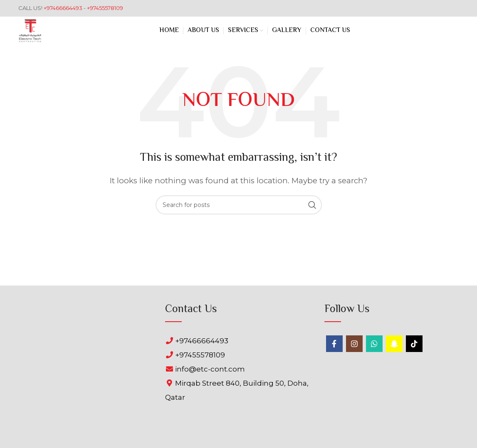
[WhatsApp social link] (374, 344)
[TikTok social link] (414, 344)
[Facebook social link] (334, 344)
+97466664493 (64, 8)
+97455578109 (105, 8)
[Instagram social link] (354, 344)
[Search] (239, 205)
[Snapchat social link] (394, 344)
